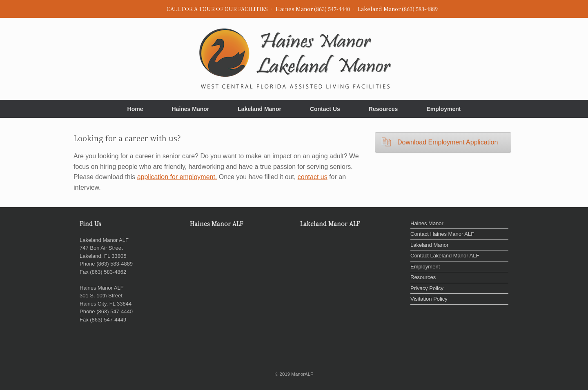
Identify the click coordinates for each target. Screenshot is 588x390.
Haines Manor (190, 109)
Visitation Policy (429, 299)
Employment (443, 109)
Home (135, 109)
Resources (383, 109)
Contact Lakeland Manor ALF (445, 256)
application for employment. (177, 177)
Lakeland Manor (259, 109)
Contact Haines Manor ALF (442, 234)
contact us (313, 177)
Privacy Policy (427, 288)
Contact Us (325, 109)
